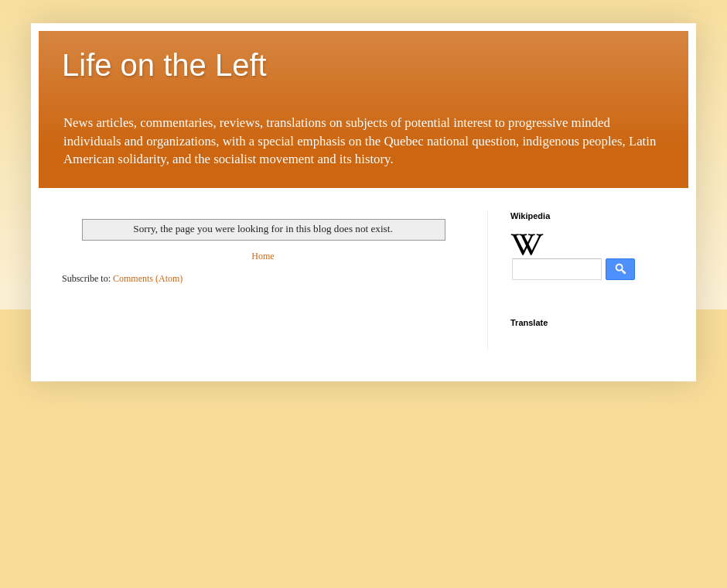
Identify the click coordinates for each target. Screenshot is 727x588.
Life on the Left (164, 65)
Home (263, 256)
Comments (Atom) (148, 279)
